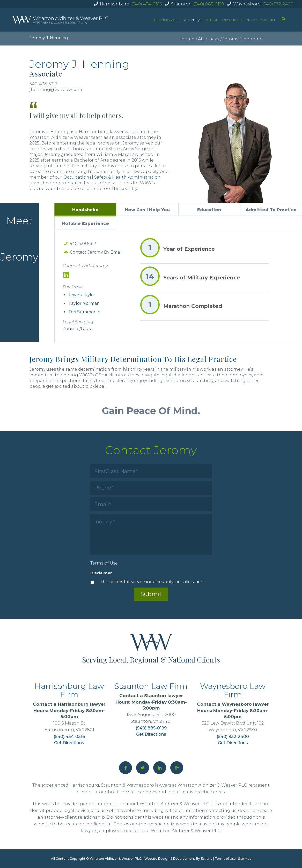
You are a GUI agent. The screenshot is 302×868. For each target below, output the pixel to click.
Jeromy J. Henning (49, 38)
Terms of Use (225, 859)
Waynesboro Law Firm (233, 690)
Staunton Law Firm (151, 686)
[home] (60, 20)
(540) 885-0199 (209, 4)
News (251, 20)
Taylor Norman (84, 303)
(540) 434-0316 (147, 4)
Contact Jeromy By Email (96, 252)
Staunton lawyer (164, 696)
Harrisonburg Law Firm (69, 690)
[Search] (283, 19)
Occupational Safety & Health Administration (112, 177)
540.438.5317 (83, 244)
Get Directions (69, 743)
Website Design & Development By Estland (178, 859)
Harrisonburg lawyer (82, 704)
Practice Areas (167, 20)
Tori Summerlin (84, 312)
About (212, 20)
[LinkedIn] (66, 275)
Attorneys (193, 20)
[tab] (85, 210)
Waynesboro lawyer (245, 704)
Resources (232, 20)
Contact (268, 20)
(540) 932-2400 (278, 4)
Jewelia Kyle (81, 295)
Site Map (245, 859)
